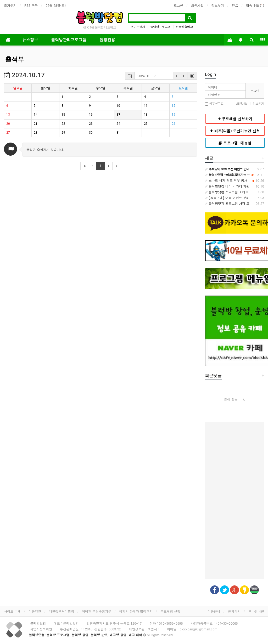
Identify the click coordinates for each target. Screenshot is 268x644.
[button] (177, 76)
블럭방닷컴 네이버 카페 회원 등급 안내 (234, 186)
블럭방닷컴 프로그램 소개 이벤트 (230, 192)
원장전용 (107, 40)
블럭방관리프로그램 (69, 40)
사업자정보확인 (41, 629)
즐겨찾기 (10, 5)
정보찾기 (218, 5)
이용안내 (214, 611)
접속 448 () (255, 5)
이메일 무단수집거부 (97, 611)
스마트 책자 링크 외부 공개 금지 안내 (233, 180)
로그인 (178, 5)
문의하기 (234, 611)
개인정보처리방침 (62, 611)
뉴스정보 (30, 40)
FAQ (235, 5)
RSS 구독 (31, 5)
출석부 (15, 59)
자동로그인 (214, 103)
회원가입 (197, 5)
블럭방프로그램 (160, 27)
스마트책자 (138, 27)
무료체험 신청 (170, 611)
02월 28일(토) (56, 5)
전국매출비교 (184, 27)
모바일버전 (256, 611)
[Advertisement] (234, 500)
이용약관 (35, 611)
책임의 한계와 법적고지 (136, 611)
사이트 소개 (12, 611)
